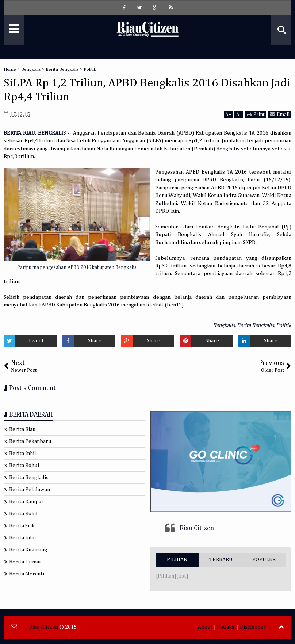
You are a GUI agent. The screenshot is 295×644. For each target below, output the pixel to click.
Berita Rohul (24, 465)
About (205, 627)
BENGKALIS (52, 133)
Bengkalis (228, 149)
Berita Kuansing (28, 550)
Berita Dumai (25, 562)
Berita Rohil (23, 514)
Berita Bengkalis (255, 325)
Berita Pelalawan (30, 489)
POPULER (264, 560)
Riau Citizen (197, 528)
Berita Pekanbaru (30, 441)
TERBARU (221, 560)
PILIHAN (177, 560)
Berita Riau (22, 429)
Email (280, 114)
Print (256, 114)
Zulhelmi (166, 203)
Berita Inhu (23, 538)
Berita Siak (22, 526)
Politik (284, 325)
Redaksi (226, 627)
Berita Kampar (26, 502)
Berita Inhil (23, 453)
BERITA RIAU (19, 133)
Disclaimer (253, 627)
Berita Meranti (27, 574)
